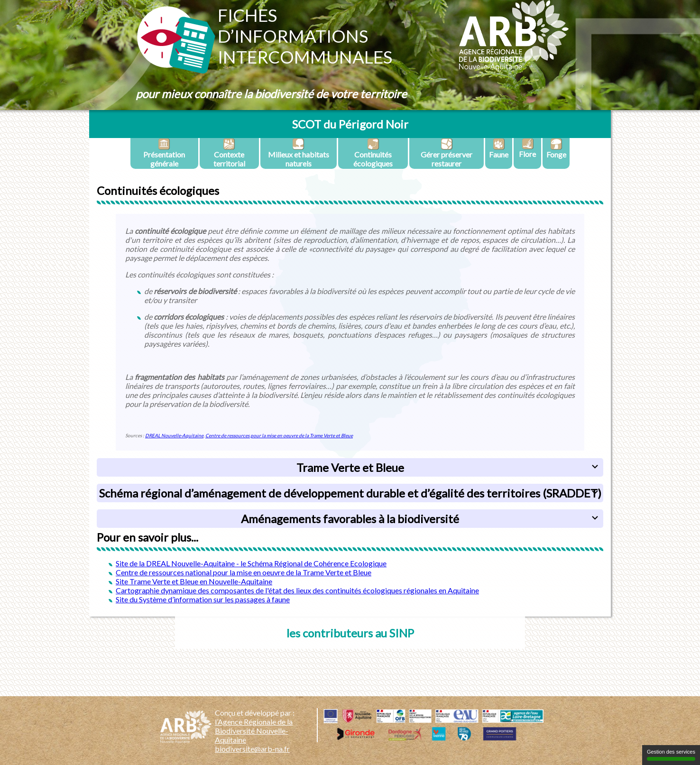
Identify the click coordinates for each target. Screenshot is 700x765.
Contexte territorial (229, 153)
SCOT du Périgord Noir (350, 124)
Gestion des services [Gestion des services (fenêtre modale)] (671, 755)
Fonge (556, 148)
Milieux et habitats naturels (299, 153)
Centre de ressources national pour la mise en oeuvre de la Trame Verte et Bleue (244, 572)
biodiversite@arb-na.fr (252, 749)
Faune (499, 148)
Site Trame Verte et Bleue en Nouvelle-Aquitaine (194, 581)
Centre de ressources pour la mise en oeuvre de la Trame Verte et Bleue (279, 435)
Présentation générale (164, 153)
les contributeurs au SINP (350, 633)
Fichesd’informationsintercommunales (305, 36)
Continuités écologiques (373, 153)
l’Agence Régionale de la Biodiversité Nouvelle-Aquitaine (254, 731)
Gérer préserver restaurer (447, 153)
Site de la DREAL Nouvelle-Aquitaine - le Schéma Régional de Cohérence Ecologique (251, 563)
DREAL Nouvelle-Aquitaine (174, 435)
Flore (527, 148)
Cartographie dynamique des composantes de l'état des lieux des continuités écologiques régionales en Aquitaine (297, 590)
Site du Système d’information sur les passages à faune (203, 599)
